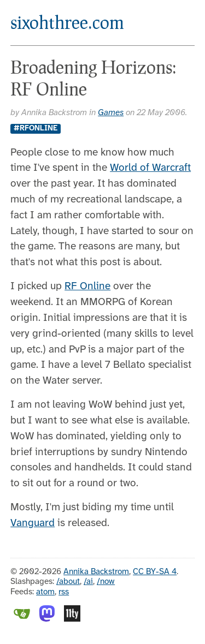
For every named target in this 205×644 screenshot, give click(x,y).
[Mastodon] (47, 619)
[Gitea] (22, 619)
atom (45, 592)
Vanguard (33, 523)
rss (64, 592)
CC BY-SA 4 (155, 572)
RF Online (87, 287)
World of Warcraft (150, 168)
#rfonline (36, 128)
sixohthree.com (67, 22)
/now (106, 582)
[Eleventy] (72, 619)
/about (68, 582)
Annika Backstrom (96, 572)
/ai (88, 582)
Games (111, 113)
